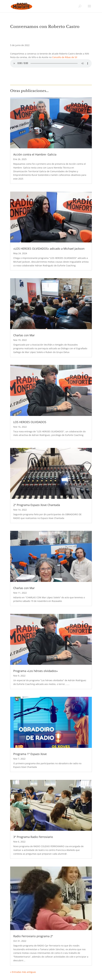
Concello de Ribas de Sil (65, 57)
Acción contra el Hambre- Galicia (35, 154)
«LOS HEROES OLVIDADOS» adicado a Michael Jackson (49, 249)
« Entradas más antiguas (23, 972)
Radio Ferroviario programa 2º (33, 936)
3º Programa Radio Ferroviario (33, 837)
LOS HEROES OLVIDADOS (30, 422)
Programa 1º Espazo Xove (30, 754)
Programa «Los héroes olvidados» (36, 671)
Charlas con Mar (24, 335)
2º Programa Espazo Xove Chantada (37, 505)
